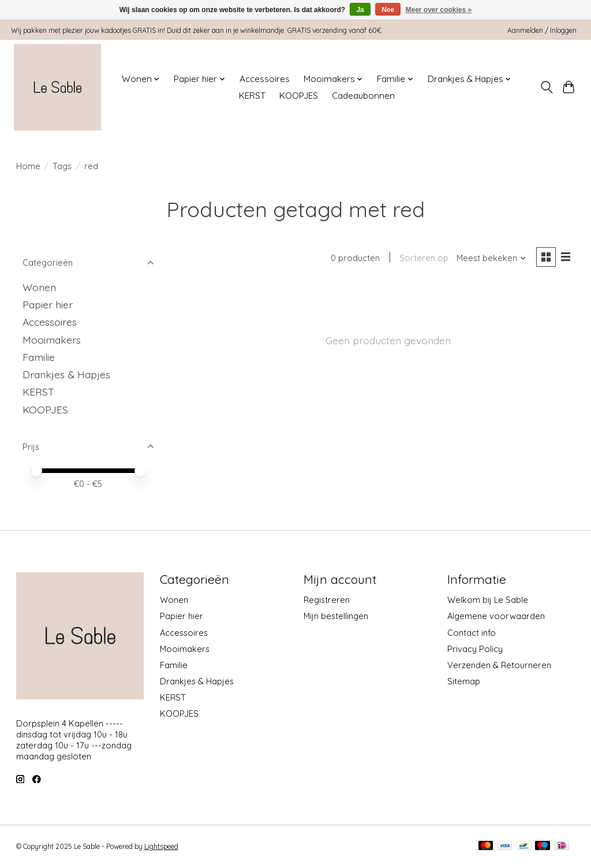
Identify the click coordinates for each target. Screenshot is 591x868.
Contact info (472, 633)
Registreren (327, 600)
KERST (252, 96)
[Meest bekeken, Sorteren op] (491, 258)
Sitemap (464, 681)
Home (28, 166)
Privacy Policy (475, 649)
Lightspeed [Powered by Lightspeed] (161, 846)
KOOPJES (299, 96)
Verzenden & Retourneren (499, 665)
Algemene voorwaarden (496, 616)
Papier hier (48, 304)
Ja (360, 10)
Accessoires (265, 79)
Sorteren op (423, 258)
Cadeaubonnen (363, 96)
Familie (39, 357)
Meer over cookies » (439, 10)
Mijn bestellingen (336, 616)
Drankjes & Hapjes (66, 374)
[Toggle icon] (546, 87)
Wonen (39, 287)
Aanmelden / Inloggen (542, 30)
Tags (62, 166)
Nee (388, 10)
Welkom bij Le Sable (488, 600)
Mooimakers (52, 340)
